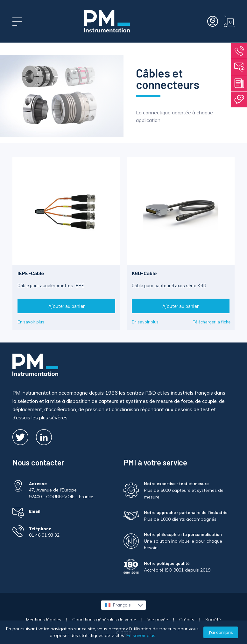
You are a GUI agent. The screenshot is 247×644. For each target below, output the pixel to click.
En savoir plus (31, 322)
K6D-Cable (144, 273)
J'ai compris (221, 632)
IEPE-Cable (31, 273)
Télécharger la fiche (212, 322)
